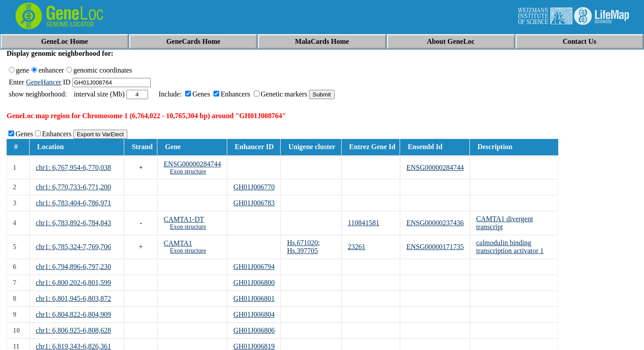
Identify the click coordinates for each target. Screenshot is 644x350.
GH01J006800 (254, 283)
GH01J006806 (254, 330)
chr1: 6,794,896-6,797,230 (73, 267)
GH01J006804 (254, 314)
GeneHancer (44, 82)
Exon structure (188, 171)
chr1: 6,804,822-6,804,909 (73, 314)
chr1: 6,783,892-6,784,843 (73, 223)
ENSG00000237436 (435, 223)
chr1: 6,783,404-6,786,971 (73, 203)
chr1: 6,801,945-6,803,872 (73, 298)
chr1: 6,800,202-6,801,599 (73, 283)
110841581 (364, 223)
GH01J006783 (254, 203)
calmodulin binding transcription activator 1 (510, 247)
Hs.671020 (302, 243)
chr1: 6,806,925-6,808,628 (73, 330)
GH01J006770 (254, 187)
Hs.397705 (302, 251)
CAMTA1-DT (184, 219)
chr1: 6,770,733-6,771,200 (73, 187)
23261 (357, 247)
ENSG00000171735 (435, 247)
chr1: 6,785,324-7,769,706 (73, 247)
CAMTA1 (178, 243)
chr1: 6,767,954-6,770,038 (73, 167)
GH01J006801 (254, 298)
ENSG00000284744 (192, 164)
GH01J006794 (254, 267)
